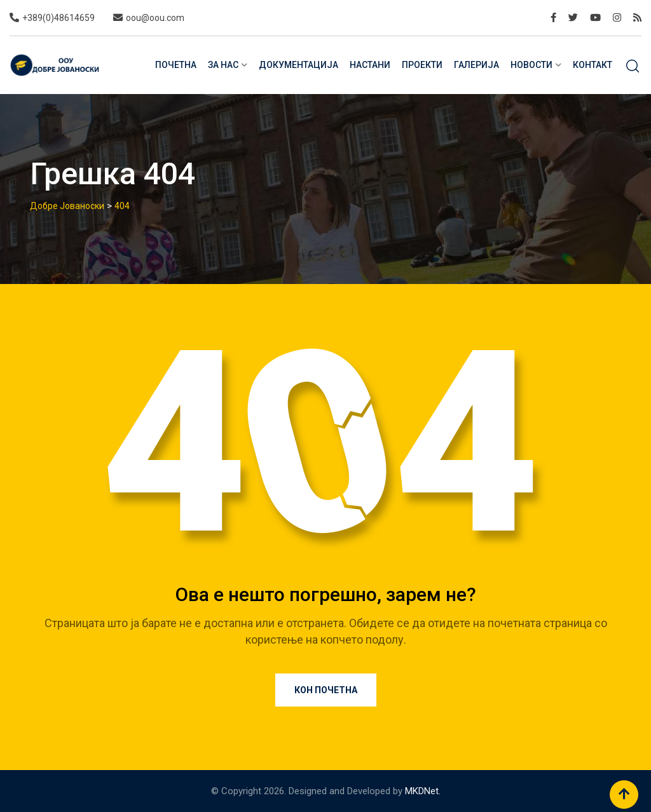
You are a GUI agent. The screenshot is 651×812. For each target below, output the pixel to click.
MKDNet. (423, 791)
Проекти (422, 65)
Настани (370, 65)
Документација (298, 65)
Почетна (176, 65)
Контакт (593, 65)
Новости (531, 65)
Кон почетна (326, 690)
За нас (223, 65)
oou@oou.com (155, 18)
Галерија (476, 65)
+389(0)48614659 (58, 18)
